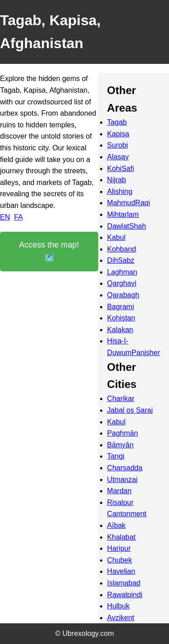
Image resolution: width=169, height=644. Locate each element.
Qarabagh (123, 295)
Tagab (117, 122)
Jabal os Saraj (130, 410)
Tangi (116, 456)
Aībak (116, 525)
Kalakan (120, 330)
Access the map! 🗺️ (49, 251)
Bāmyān (121, 445)
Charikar (121, 399)
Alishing (120, 191)
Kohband (122, 249)
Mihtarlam (123, 214)
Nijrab (117, 180)
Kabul (116, 237)
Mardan (119, 491)
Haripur (119, 548)
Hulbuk (119, 606)
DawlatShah (127, 226)
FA (18, 217)
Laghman (122, 272)
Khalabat (121, 537)
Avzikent (121, 618)
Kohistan (121, 318)
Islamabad (124, 583)
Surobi (118, 145)
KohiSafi (121, 169)
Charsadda (125, 468)
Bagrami (121, 307)
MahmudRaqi (129, 203)
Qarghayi (122, 283)
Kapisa (118, 134)
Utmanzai (123, 480)
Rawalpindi (125, 595)
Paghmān (123, 433)
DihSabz (121, 260)
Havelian (121, 571)
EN (5, 217)
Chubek (120, 560)
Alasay (118, 157)
